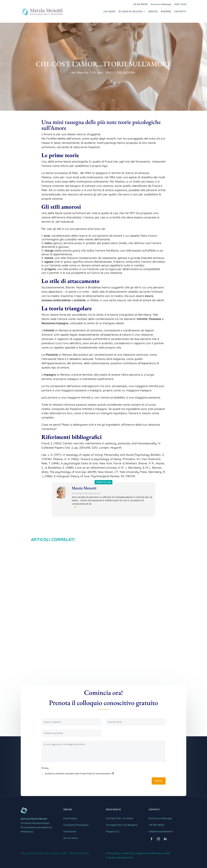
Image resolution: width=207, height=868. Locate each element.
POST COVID (180, 4)
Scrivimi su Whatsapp (161, 4)
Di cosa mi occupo (130, 12)
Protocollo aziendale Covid (119, 858)
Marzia (83, 72)
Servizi (153, 12)
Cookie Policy (128, 853)
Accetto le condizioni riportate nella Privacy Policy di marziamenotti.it (78, 774)
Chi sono (109, 12)
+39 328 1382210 (140, 4)
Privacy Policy (113, 853)
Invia (159, 781)
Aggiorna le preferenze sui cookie (153, 853)
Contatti (180, 12)
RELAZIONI (126, 72)
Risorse (166, 12)
